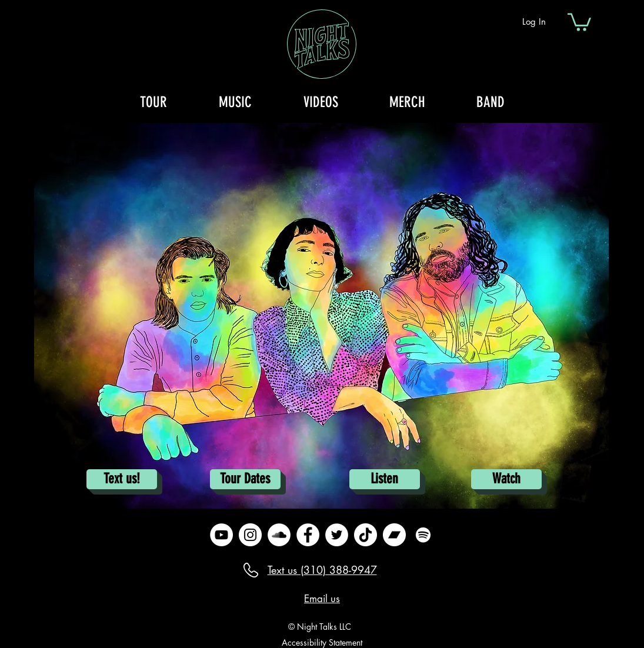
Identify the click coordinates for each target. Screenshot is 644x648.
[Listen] (385, 479)
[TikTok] (366, 535)
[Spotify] (423, 535)
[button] (579, 21)
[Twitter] (337, 535)
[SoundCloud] (279, 535)
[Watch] (506, 479)
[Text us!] (122, 479)
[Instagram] (250, 535)
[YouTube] (221, 535)
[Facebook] (308, 535)
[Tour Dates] (245, 479)
